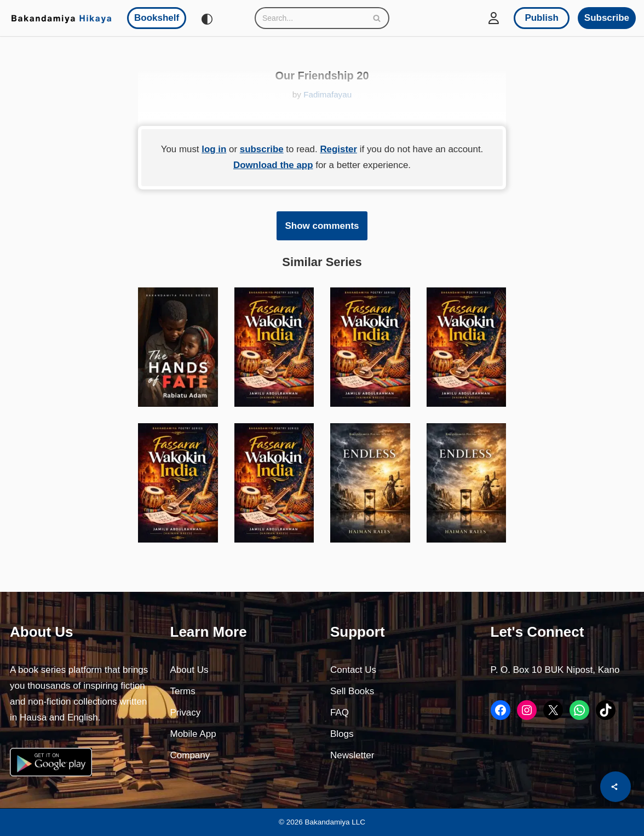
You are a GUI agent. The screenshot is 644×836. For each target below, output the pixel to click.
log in (213, 149)
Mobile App (193, 734)
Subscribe (607, 18)
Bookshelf (157, 18)
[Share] (616, 787)
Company (190, 756)
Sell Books (352, 692)
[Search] (310, 18)
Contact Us (353, 670)
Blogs (342, 734)
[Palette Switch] (207, 19)
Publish (541, 18)
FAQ (340, 713)
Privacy (186, 713)
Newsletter (352, 756)
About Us (189, 670)
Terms (183, 692)
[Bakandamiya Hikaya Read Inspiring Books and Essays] (61, 18)
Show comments (322, 226)
